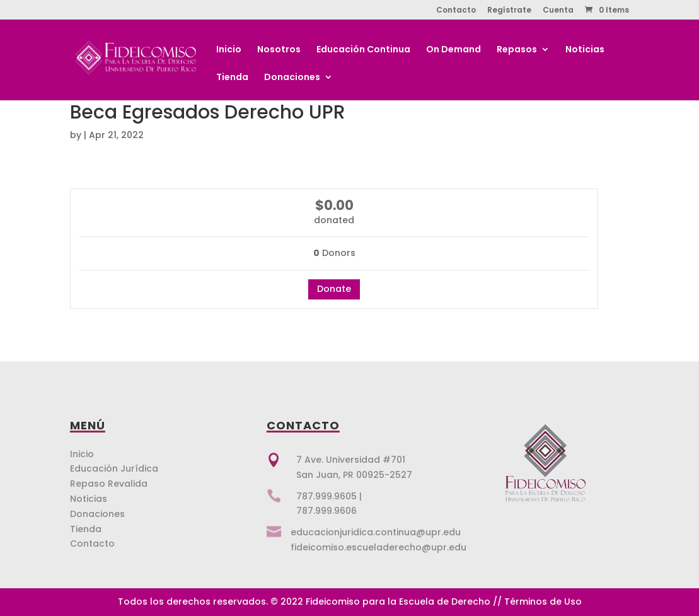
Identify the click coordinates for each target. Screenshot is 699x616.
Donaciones (292, 78)
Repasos (517, 50)
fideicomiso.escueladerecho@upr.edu (378, 547)
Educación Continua (363, 50)
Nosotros (279, 50)
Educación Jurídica (114, 468)
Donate (334, 289)
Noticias (585, 50)
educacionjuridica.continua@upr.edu (376, 532)
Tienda (232, 78)
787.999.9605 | (329, 496)
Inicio (229, 50)
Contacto (456, 11)
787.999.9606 (326, 511)
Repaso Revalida (109, 484)
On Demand (453, 50)
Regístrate (509, 11)
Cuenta (558, 11)
